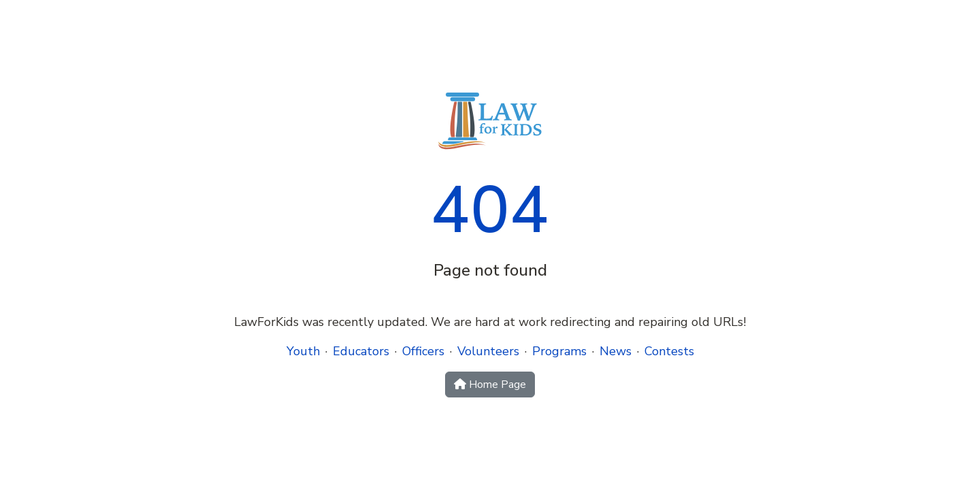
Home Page (490, 385)
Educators (361, 351)
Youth (303, 351)
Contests (669, 351)
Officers (423, 351)
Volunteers (488, 351)
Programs (559, 351)
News (616, 351)
